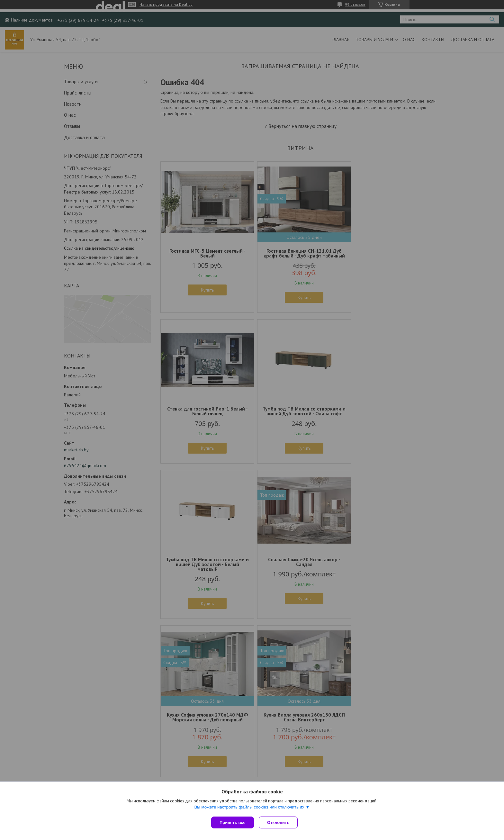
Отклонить (280, 822)
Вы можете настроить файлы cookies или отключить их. (250, 808)
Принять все (233, 822)
